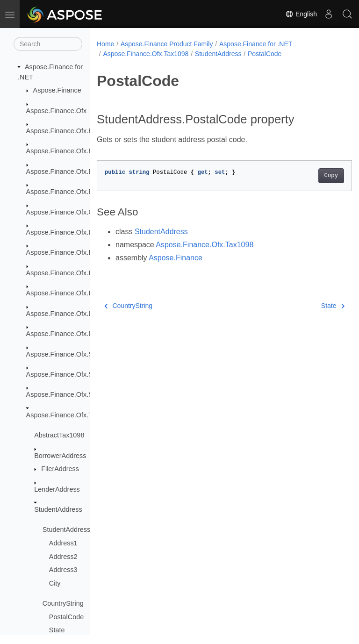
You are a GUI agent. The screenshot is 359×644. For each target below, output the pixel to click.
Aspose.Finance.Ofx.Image (67, 252)
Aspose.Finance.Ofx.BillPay (68, 192)
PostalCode (66, 617)
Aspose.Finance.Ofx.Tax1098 (70, 415)
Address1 (63, 543)
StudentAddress (58, 509)
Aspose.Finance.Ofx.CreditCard (74, 212)
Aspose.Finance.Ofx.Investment (74, 293)
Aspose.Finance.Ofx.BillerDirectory (78, 172)
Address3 (63, 570)
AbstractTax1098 (59, 435)
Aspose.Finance (57, 90)
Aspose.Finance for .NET (256, 44)
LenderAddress (57, 489)
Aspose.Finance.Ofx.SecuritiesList (77, 354)
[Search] (48, 44)
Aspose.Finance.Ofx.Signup (68, 394)
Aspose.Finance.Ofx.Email (66, 232)
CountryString (63, 603)
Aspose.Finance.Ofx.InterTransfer (76, 273)
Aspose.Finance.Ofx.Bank (65, 131)
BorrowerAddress (60, 456)
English (301, 14)
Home (105, 44)
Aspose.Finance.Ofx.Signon (68, 374)
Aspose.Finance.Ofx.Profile (67, 334)
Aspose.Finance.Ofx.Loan (65, 314)
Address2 (63, 557)
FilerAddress (60, 469)
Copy (313, 176)
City (55, 583)
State (57, 630)
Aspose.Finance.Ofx (57, 111)
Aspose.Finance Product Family (167, 44)
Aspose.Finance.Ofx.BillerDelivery (77, 151)
